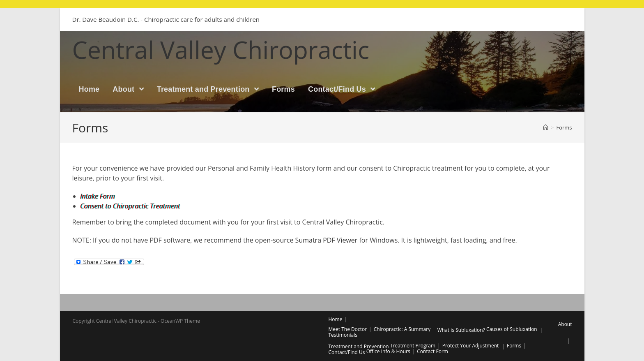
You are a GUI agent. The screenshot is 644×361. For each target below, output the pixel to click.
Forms (514, 346)
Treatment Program (413, 346)
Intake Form (98, 196)
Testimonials (343, 335)
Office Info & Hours (388, 351)
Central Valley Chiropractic (221, 49)
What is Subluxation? (461, 330)
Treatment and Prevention (359, 346)
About (565, 324)
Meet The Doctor (348, 329)
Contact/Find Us (347, 352)
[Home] (546, 127)
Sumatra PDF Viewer (327, 240)
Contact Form (432, 351)
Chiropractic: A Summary (402, 329)
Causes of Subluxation (512, 329)
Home (336, 319)
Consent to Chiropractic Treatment (130, 206)
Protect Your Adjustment (471, 346)
